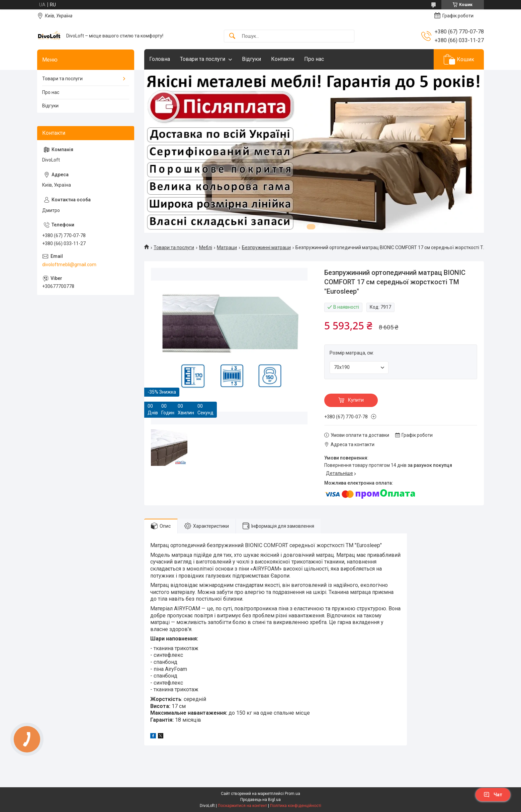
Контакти (283, 59)
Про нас (314, 59)
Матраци (227, 247)
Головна (160, 59)
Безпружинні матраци (266, 247)
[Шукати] (232, 36)
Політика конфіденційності (296, 806)
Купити (356, 400)
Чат (493, 795)
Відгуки (251, 59)
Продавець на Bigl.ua (260, 800)
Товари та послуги (203, 59)
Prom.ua (292, 794)
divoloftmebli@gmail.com (69, 265)
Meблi (206, 247)
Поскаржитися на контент (242, 806)
